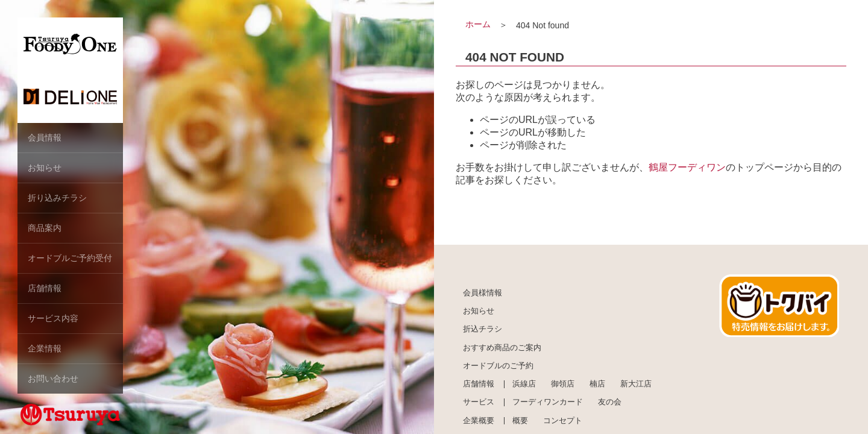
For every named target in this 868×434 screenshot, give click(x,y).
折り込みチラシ (57, 198)
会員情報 (45, 137)
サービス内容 (53, 318)
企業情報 (45, 348)
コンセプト (563, 421)
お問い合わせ (53, 379)
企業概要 (479, 421)
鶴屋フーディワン (687, 167)
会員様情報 (483, 293)
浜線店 (524, 384)
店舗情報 (45, 288)
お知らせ (45, 168)
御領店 (563, 384)
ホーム (478, 24)
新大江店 (636, 384)
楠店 (597, 384)
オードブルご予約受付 (70, 258)
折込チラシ (483, 329)
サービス (479, 402)
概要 (520, 421)
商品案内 (45, 228)
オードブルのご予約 (498, 366)
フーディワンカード (548, 402)
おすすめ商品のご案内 (502, 348)
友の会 (610, 402)
